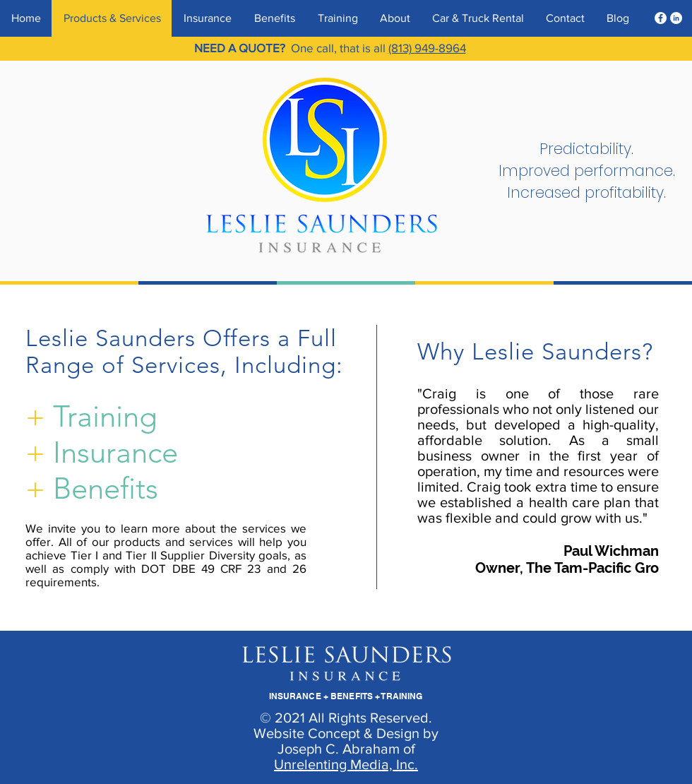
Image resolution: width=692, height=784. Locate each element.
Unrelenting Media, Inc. (346, 764)
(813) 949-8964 (427, 48)
